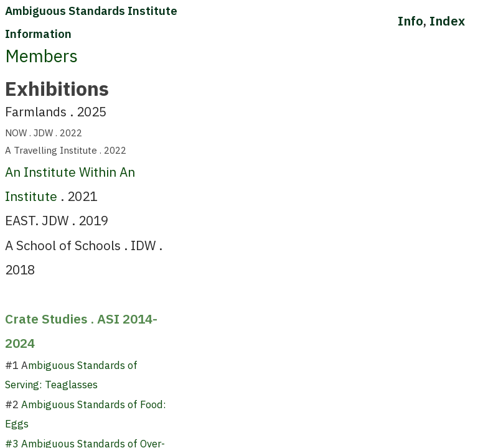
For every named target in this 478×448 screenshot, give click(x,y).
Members (41, 56)
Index (447, 21)
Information (38, 34)
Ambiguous (48, 404)
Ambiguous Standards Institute (91, 11)
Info (410, 21)
